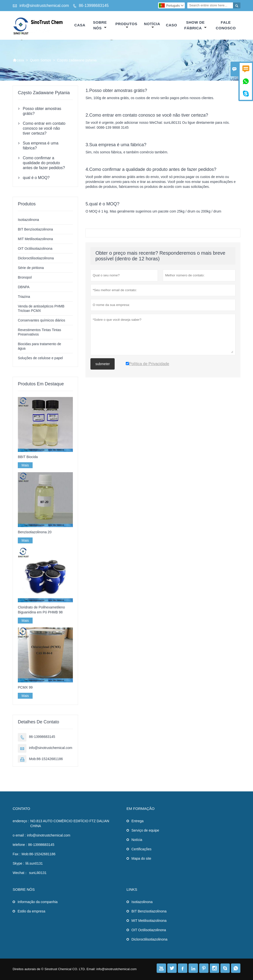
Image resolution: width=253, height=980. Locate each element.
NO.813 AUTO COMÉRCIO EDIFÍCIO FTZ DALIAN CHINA (70, 823)
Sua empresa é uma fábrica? (41, 146)
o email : (19, 835)
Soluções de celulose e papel (40, 358)
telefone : (20, 845)
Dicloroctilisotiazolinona (36, 258)
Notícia (137, 840)
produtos (126, 25)
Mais (25, 465)
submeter (103, 364)
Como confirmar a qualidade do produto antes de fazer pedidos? (44, 163)
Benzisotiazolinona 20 (35, 532)
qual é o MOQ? (36, 178)
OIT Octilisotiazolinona (35, 249)
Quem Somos (41, 60)
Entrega (137, 821)
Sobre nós (100, 25)
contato (21, 809)
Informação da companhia (38, 902)
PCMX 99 (25, 687)
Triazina (24, 297)
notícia (152, 25)
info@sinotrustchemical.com (44, 6)
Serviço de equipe (145, 830)
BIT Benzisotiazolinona (35, 229)
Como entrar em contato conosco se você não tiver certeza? (44, 128)
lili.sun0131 (34, 863)
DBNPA (24, 287)
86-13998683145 (94, 6)
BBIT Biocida (28, 457)
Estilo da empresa (31, 911)
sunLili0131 (38, 873)
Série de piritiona (31, 268)
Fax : (16, 854)
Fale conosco (226, 25)
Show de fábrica (195, 25)
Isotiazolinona (28, 220)
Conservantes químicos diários (41, 320)
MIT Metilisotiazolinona (35, 239)
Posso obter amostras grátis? (42, 111)
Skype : (18, 863)
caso (171, 25)
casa (80, 25)
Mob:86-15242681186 (46, 759)
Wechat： (20, 873)
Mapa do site (141, 858)
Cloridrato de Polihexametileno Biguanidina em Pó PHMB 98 (41, 610)
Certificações (141, 849)
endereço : (21, 821)
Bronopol (25, 277)
